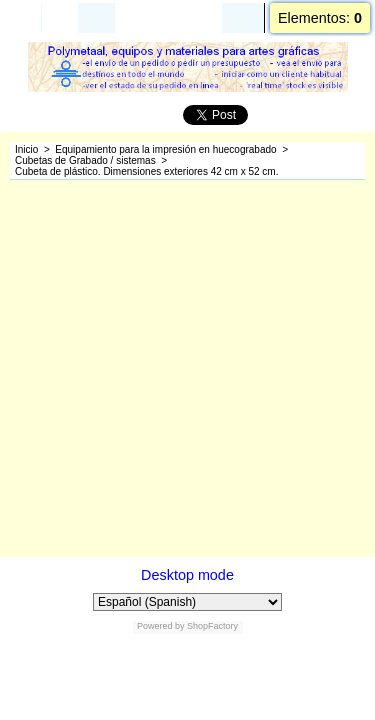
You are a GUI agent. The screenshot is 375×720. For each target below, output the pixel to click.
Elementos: (320, 18)
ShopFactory (212, 626)
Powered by (161, 626)
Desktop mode (187, 575)
